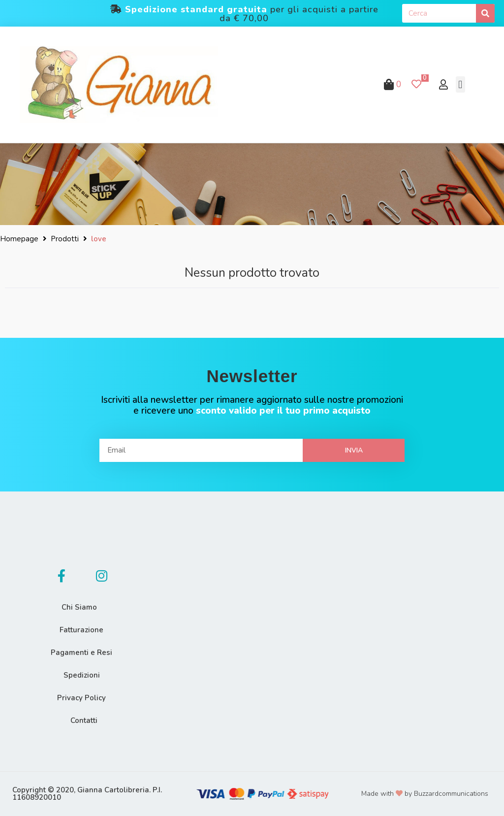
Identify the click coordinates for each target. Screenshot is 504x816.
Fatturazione (81, 630)
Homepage (19, 239)
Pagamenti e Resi (81, 653)
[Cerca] (485, 13)
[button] (460, 84)
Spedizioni (82, 675)
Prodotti (65, 239)
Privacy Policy (81, 698)
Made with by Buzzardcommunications (425, 794)
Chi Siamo (79, 607)
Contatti (84, 720)
